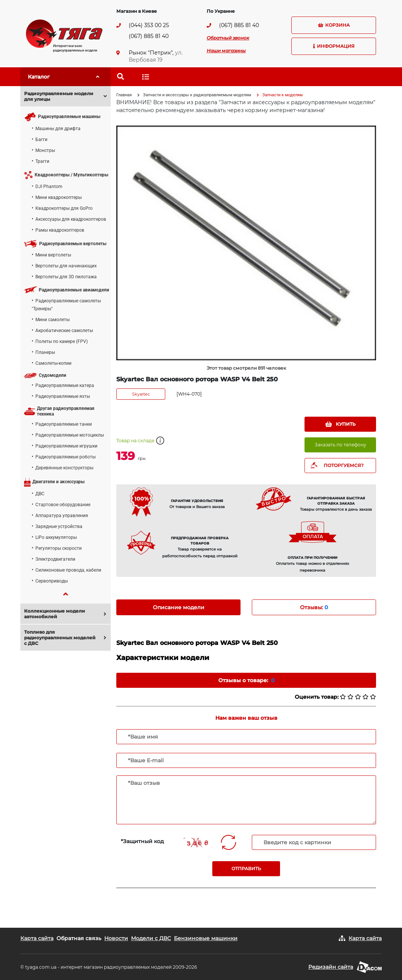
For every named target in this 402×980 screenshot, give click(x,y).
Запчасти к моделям (282, 95)
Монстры (45, 150)
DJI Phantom (49, 187)
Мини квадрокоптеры (59, 197)
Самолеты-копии (53, 363)
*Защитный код (142, 841)
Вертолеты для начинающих (66, 266)
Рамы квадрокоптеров (60, 230)
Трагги (42, 161)
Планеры (45, 352)
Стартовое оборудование (63, 505)
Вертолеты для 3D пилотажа (66, 277)
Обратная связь (79, 938)
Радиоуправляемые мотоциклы (70, 435)
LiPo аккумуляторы (56, 537)
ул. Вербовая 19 (156, 56)
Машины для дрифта (58, 129)
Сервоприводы (52, 581)
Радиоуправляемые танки (64, 424)
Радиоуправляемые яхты (63, 396)
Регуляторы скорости (59, 548)
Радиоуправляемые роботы (65, 457)
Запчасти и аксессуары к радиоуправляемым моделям (197, 95)
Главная (124, 95)
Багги (41, 140)
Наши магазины (226, 51)
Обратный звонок (228, 38)
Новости (116, 938)
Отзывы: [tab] (314, 607)
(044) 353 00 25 (149, 25)
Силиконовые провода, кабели (68, 570)
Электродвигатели (55, 559)
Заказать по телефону (340, 445)
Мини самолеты (53, 320)
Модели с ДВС (151, 938)
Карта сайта (37, 938)
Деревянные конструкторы (64, 468)
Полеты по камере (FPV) (62, 341)
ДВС (40, 494)
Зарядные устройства (59, 526)
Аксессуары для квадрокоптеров (71, 219)
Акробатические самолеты (64, 331)
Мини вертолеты (53, 255)
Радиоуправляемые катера (65, 385)
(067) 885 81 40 (149, 36)
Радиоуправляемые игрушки (66, 446)
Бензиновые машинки (206, 938)
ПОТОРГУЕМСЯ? (344, 465)
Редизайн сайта (331, 967)
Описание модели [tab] (179, 607)
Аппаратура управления (62, 516)
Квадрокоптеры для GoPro (64, 208)
